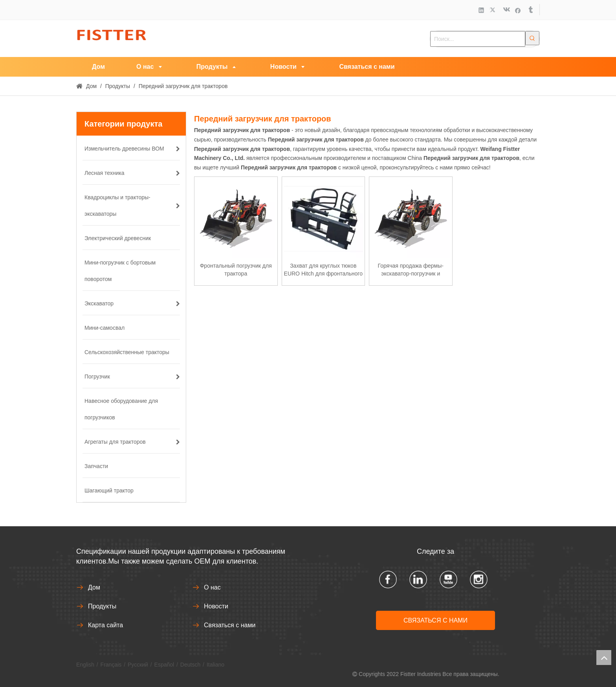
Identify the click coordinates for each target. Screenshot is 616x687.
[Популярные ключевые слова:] (532, 38)
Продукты (102, 606)
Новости (216, 606)
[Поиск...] (478, 39)
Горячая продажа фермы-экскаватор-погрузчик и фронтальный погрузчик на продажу (411, 270)
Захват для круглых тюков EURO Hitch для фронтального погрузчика (323, 270)
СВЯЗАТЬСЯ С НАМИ (435, 620)
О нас (212, 587)
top (604, 658)
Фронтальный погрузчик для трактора (236, 270)
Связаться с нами (230, 625)
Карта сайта (105, 625)
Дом (94, 587)
